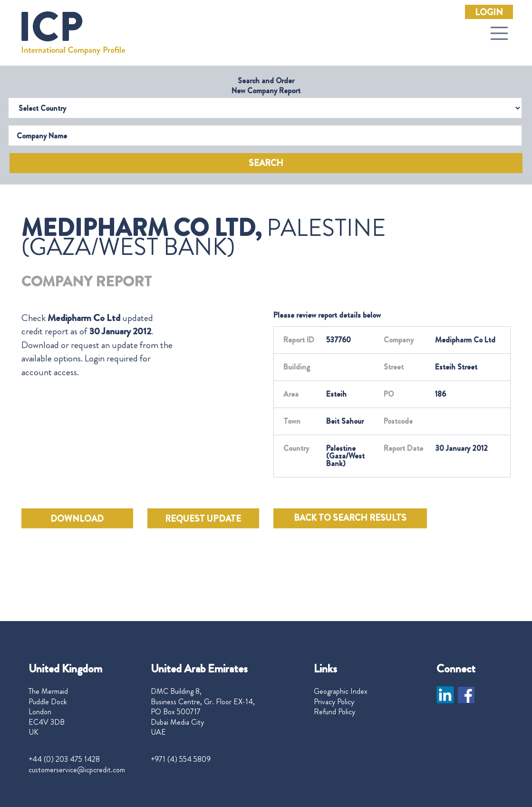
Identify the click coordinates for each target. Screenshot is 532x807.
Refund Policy (334, 712)
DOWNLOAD (77, 519)
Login (489, 12)
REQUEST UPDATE (203, 519)
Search (266, 163)
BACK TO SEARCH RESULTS (350, 518)
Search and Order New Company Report (266, 86)
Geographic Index (341, 691)
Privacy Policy (334, 702)
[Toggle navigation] (499, 33)
